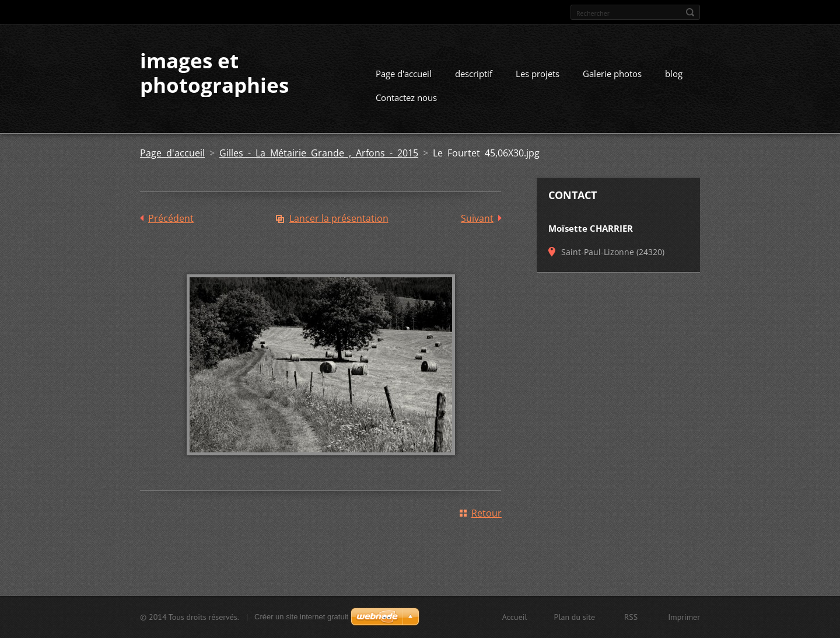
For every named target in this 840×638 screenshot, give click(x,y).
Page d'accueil (404, 74)
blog (674, 74)
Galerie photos (612, 74)
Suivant (477, 218)
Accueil (515, 617)
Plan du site (575, 617)
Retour (487, 513)
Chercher (690, 12)
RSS (631, 617)
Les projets (538, 74)
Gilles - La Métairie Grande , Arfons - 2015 (319, 153)
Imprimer (684, 617)
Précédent (171, 218)
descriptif (474, 74)
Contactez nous (406, 97)
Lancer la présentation (339, 218)
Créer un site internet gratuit (301, 617)
